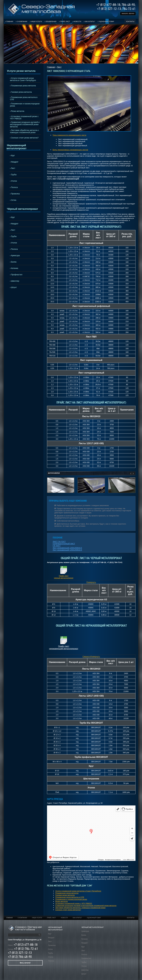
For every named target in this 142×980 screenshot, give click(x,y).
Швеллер (15, 281)
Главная (10, 21)
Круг (13, 155)
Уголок (14, 181)
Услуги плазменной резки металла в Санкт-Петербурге (23, 79)
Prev (9, 44)
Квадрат (15, 162)
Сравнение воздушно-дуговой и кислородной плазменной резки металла (25, 124)
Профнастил (17, 275)
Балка (14, 262)
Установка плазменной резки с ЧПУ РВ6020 (24, 117)
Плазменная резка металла (23, 86)
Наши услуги (36, 21)
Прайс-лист (65, 21)
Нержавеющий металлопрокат (17, 147)
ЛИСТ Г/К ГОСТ (59, 542)
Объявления (51, 21)
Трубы (14, 175)
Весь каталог (25, 963)
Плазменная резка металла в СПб (24, 98)
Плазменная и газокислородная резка (25, 105)
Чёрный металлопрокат (22, 209)
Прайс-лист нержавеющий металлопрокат (64, 647)
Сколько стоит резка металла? (25, 138)
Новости (77, 21)
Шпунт (14, 287)
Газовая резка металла (21, 92)
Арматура (15, 255)
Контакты (130, 21)
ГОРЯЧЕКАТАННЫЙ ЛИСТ (64, 544)
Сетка (14, 200)
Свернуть (86, 656)
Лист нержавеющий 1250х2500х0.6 (67, 550)
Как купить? (90, 21)
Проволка (15, 194)
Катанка (15, 268)
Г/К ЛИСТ (57, 546)
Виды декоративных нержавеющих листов (70, 150)
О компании (22, 21)
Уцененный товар (106, 21)
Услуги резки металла (21, 71)
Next (133, 44)
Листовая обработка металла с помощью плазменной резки (24, 131)
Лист (13, 168)
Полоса (14, 187)
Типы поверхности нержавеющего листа (69, 135)
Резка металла (18, 111)
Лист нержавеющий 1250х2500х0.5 (67, 548)
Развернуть (91, 582)
